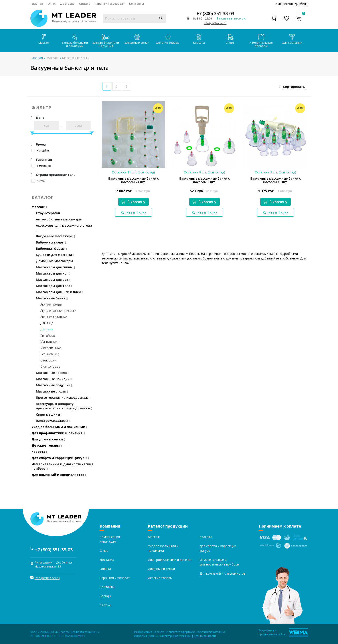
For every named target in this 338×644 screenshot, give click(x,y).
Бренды (105, 596)
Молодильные (51, 348)
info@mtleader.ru (215, 23)
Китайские (48, 335)
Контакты (137, 4)
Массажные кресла (52, 373)
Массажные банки (76, 58)
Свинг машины (49, 414)
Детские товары (168, 39)
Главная (37, 4)
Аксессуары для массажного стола (64, 228)
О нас (52, 4)
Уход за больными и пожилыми (75, 41)
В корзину (133, 202)
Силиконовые (50, 366)
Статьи (105, 605)
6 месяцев (41, 166)
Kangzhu (40, 150)
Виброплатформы (52, 248)
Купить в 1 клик (133, 212)
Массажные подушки (54, 385)
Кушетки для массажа (55, 255)
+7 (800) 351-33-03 (215, 14)
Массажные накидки (54, 379)
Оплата (85, 4)
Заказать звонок (231, 18)
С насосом (48, 360)
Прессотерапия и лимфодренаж (63, 398)
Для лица (47, 323)
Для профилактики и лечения (106, 41)
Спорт (230, 39)
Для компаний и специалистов (59, 475)
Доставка (67, 4)
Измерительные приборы (261, 41)
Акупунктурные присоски (58, 311)
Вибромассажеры (51, 242)
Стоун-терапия (48, 213)
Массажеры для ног (53, 273)
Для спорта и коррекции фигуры (60, 458)
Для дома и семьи (137, 39)
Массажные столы (52, 391)
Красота (199, 39)
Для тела (47, 329)
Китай (39, 181)
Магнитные (50, 342)
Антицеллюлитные (54, 317)
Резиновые (50, 354)
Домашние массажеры (54, 261)
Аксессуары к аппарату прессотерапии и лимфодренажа (64, 406)
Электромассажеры (53, 421)
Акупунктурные (51, 304)
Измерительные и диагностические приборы (62, 466)
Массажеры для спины (55, 267)
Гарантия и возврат (110, 4)
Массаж (44, 39)
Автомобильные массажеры (59, 219)
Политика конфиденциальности (195, 636)
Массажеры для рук (53, 280)
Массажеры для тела (54, 286)
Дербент (301, 4)
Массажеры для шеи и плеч (59, 292)
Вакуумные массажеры (56, 236)
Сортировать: (294, 87)
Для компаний (292, 39)
